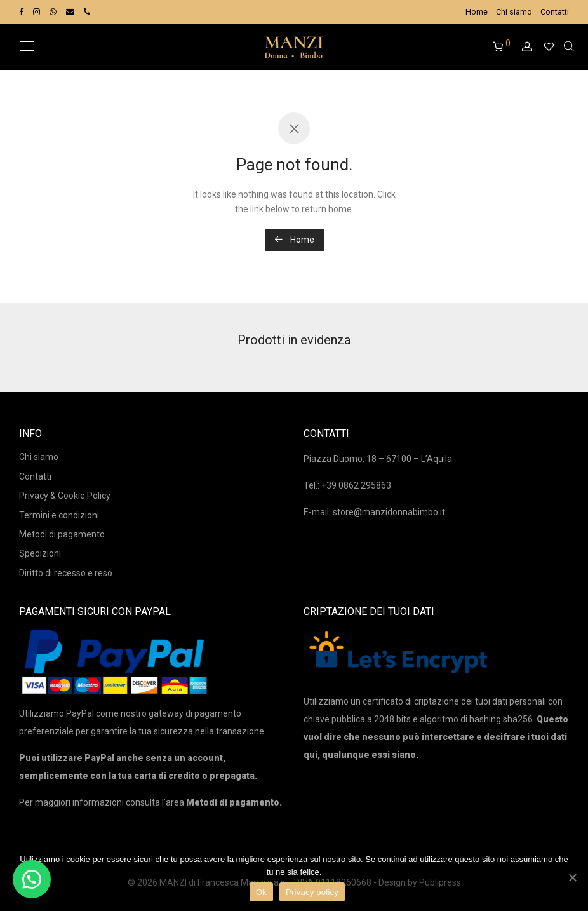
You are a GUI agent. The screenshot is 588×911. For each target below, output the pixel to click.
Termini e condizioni (59, 515)
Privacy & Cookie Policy (65, 496)
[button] (32, 879)
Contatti (555, 12)
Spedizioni (40, 553)
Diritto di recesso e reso (66, 573)
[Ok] (572, 877)
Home (477, 12)
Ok (261, 892)
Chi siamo (514, 12)
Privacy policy (312, 892)
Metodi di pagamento (62, 534)
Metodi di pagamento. (234, 802)
